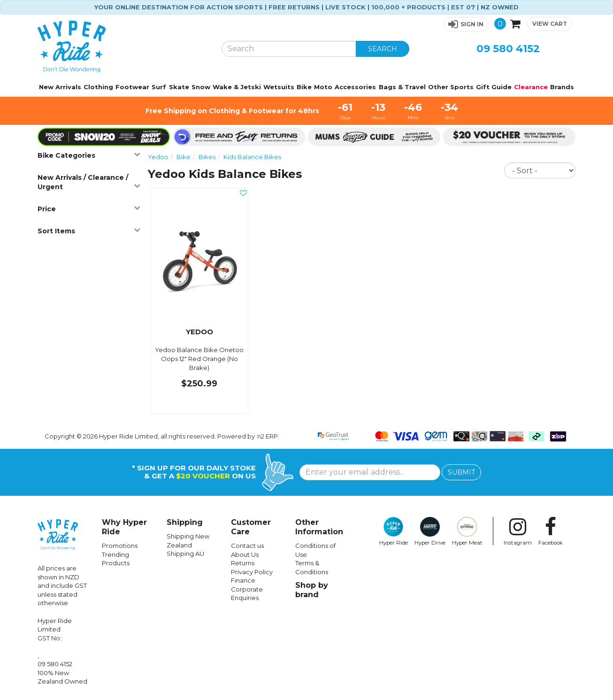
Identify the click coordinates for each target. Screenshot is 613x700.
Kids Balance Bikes (252, 157)
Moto (323, 87)
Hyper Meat (467, 531)
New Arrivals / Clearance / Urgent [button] (89, 182)
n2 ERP (268, 436)
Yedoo (158, 157)
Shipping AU (185, 554)
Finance (243, 580)
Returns (243, 563)
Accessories (355, 87)
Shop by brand (312, 590)
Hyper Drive (430, 531)
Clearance (531, 87)
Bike (304, 87)
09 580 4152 (508, 49)
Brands (562, 87)
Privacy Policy (252, 572)
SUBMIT (461, 472)
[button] (466, 24)
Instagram (518, 531)
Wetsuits (279, 87)
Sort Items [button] (89, 231)
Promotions (120, 546)
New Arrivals (60, 87)
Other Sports (451, 87)
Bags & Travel (402, 87)
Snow (201, 87)
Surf (159, 87)
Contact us (247, 546)
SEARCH (383, 49)
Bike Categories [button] (89, 155)
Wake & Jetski (237, 87)
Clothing (98, 87)
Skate (179, 87)
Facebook (551, 531)
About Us (245, 554)
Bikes (207, 157)
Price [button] (89, 209)
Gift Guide (494, 87)
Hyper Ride (394, 531)
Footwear (132, 87)
